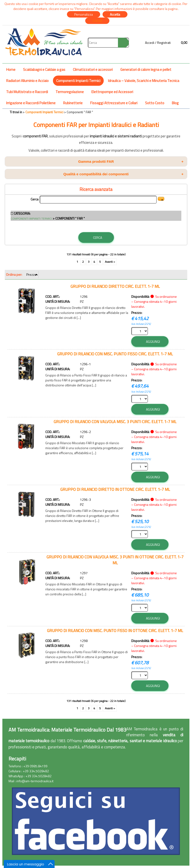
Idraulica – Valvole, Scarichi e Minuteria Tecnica (144, 81)
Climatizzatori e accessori (93, 70)
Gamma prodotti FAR (131, 161)
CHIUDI (97, 21)
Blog (175, 103)
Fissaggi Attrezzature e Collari (114, 103)
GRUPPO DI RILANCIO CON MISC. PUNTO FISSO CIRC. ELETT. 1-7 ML (115, 354)
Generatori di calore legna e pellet (146, 70)
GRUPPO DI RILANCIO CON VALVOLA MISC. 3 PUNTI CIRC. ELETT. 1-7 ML (115, 422)
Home (11, 70)
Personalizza (84, 14)
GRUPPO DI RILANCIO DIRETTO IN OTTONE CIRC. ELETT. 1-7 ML (115, 489)
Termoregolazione (70, 92)
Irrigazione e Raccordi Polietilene (31, 103)
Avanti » (110, 262)
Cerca (35, 199)
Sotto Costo (155, 103)
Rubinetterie (73, 103)
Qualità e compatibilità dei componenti (123, 174)
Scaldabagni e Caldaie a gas (44, 70)
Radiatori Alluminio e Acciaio (27, 81)
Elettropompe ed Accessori (112, 92)
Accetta (115, 14)
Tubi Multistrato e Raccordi (27, 92)
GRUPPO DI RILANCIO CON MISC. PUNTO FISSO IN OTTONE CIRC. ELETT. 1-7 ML (115, 631)
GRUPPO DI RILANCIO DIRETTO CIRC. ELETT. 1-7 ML (115, 286)
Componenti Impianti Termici (78, 81)
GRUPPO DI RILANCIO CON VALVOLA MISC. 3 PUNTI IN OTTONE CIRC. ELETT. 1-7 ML (115, 560)
